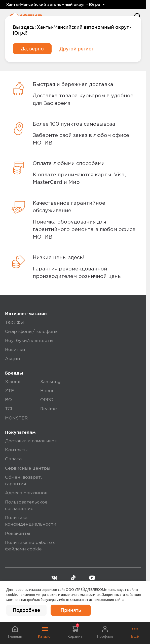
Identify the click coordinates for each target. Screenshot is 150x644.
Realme (49, 409)
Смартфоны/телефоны (32, 332)
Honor (47, 391)
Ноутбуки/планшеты (29, 341)
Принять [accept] (71, 610)
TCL (9, 409)
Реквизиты (18, 534)
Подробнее (26, 610)
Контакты (16, 450)
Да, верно (32, 49)
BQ (8, 400)
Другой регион (77, 49)
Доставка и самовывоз (31, 441)
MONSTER (16, 418)
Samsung (50, 382)
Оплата (13, 459)
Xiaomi (13, 382)
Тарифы (14, 322)
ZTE (10, 391)
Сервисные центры (28, 468)
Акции (13, 359)
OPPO (47, 400)
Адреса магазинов (26, 493)
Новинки (15, 350)
